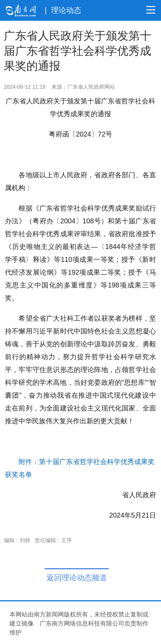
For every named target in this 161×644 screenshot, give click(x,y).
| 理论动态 (63, 10)
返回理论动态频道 (77, 578)
